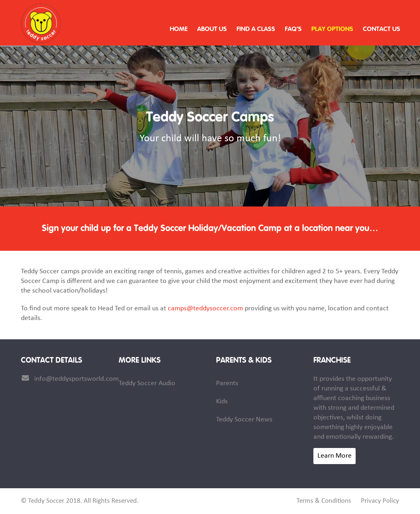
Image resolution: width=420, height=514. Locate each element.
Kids (222, 401)
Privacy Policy (380, 501)
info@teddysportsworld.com (76, 379)
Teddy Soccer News (244, 420)
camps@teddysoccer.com (205, 309)
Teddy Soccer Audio (147, 383)
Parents (227, 383)
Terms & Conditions (324, 501)
